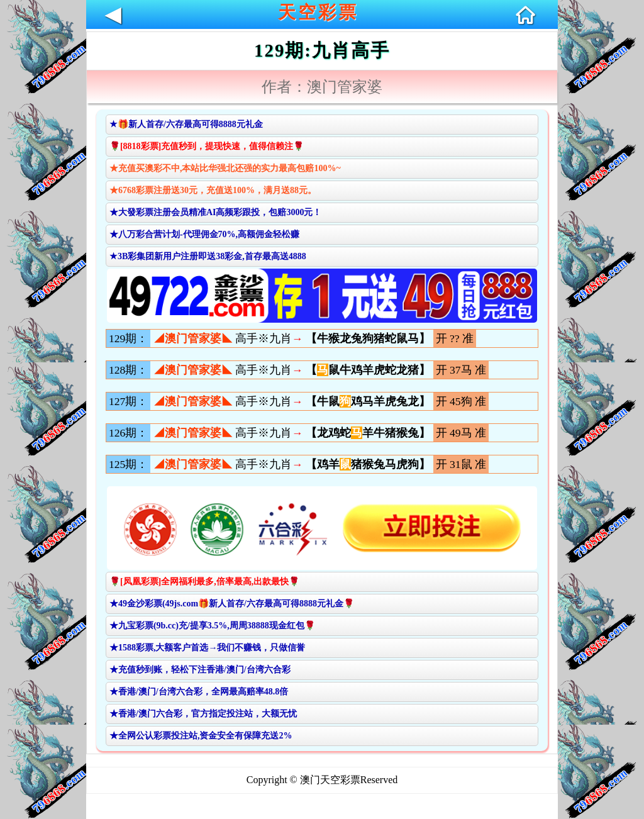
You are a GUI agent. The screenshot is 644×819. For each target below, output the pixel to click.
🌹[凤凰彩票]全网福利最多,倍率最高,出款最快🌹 (204, 582)
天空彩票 (318, 12)
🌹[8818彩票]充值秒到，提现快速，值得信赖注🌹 (207, 146)
